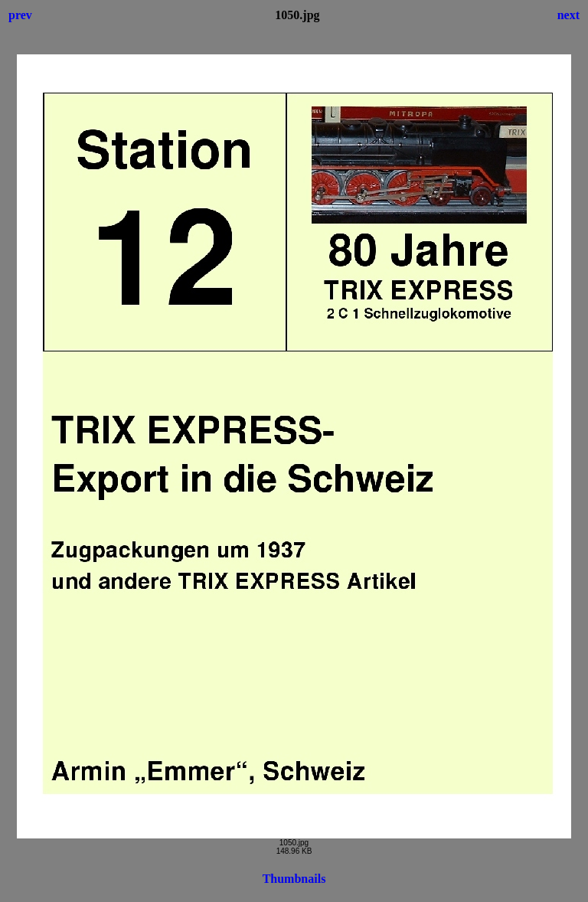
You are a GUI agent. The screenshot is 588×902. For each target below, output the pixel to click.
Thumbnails (294, 879)
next (568, 15)
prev (20, 15)
